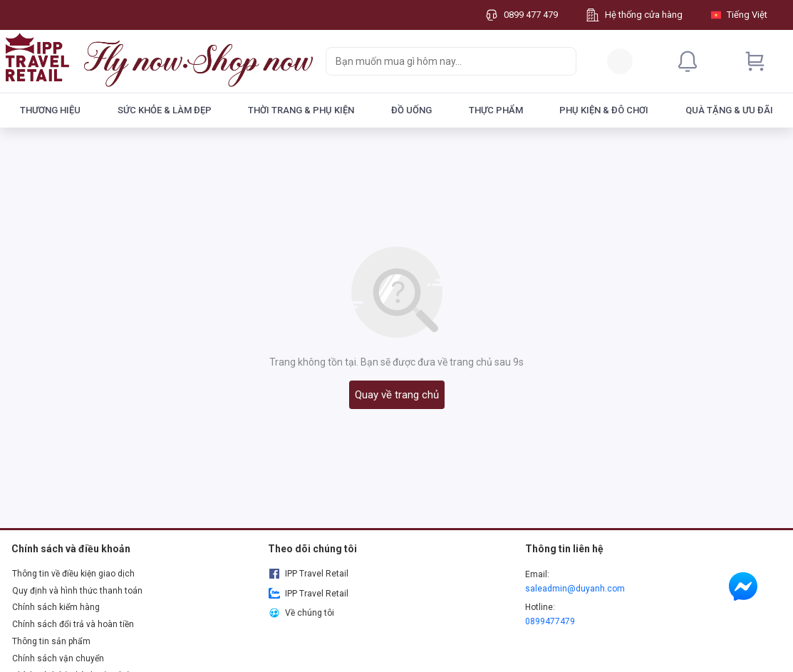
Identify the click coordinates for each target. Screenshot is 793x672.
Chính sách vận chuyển (58, 658)
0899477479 (550, 621)
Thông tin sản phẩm (51, 641)
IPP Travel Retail (308, 574)
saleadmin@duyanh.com (575, 589)
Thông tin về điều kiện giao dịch (73, 574)
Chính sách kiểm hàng (56, 607)
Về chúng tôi (301, 613)
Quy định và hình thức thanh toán (77, 591)
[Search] (562, 61)
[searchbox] (438, 61)
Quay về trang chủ (397, 395)
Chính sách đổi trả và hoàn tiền (73, 624)
